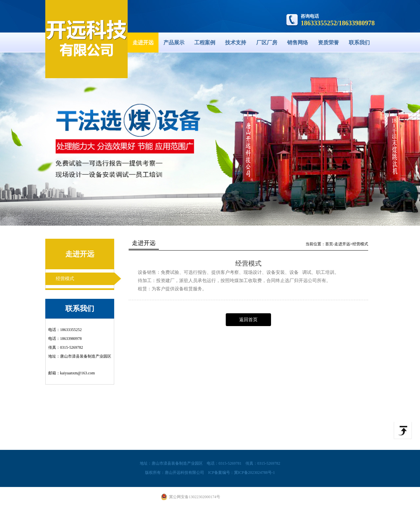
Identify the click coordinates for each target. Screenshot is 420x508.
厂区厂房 (267, 43)
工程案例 (205, 43)
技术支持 (236, 43)
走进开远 (143, 43)
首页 (329, 244)
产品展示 (174, 43)
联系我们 (359, 43)
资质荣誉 (328, 43)
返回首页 (248, 320)
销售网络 (298, 43)
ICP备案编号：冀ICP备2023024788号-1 (241, 473)
